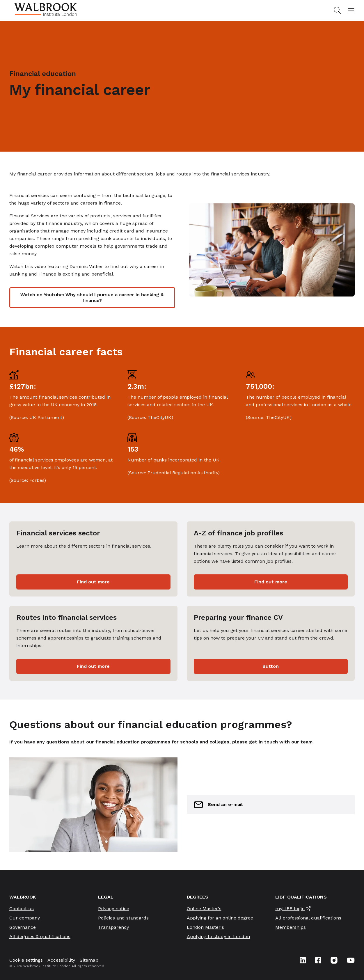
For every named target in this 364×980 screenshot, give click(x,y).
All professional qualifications (308, 918)
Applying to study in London (218, 936)
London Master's (205, 927)
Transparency (113, 927)
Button (271, 666)
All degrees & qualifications (40, 936)
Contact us (22, 909)
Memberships (291, 927)
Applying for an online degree (220, 918)
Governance (23, 927)
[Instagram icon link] (334, 960)
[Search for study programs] (336, 10)
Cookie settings (26, 960)
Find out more (93, 582)
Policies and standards (123, 918)
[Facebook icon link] (318, 960)
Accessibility (61, 960)
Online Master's (204, 909)
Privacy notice (114, 909)
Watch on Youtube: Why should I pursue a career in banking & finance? (92, 298)
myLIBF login (290, 909)
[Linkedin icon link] (303, 960)
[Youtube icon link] (351, 960)
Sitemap (89, 960)
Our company (25, 918)
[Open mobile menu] (351, 10)
